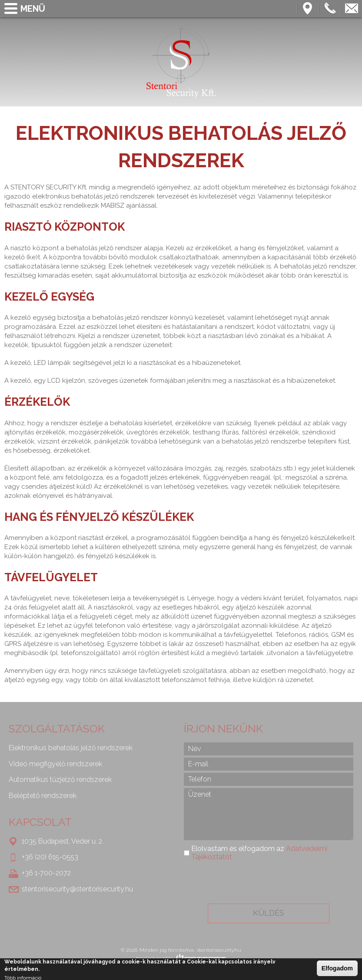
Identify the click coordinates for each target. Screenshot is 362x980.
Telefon (330, 9)
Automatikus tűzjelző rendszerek (60, 780)
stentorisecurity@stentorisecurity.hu (352, 9)
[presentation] (268, 882)
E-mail (200, 764)
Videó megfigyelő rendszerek (55, 764)
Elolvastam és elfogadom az (259, 853)
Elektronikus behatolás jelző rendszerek (71, 748)
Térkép (308, 9)
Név (196, 749)
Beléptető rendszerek (43, 796)
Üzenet (202, 794)
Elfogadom (337, 968)
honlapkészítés (155, 958)
